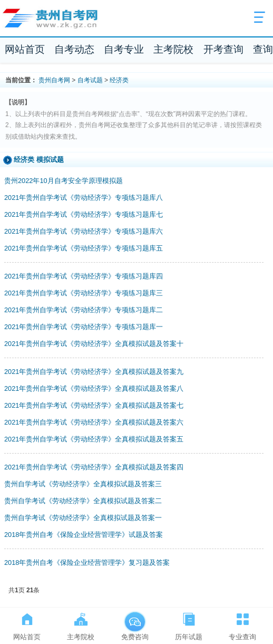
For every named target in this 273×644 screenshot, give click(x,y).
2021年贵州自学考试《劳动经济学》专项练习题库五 (84, 248)
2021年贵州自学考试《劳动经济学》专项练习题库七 (84, 214)
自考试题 (90, 80)
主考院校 (173, 49)
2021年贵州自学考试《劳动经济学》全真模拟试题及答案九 (94, 372)
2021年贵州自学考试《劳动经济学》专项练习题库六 (84, 231)
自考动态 (74, 49)
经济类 (119, 80)
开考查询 (223, 49)
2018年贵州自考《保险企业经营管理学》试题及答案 (84, 535)
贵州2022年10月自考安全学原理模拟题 (64, 181)
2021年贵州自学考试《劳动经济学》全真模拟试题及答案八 (94, 388)
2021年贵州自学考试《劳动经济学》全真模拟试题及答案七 (94, 405)
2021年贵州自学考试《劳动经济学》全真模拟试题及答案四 (94, 467)
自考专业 (124, 49)
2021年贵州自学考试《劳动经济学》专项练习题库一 (84, 327)
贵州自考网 (54, 80)
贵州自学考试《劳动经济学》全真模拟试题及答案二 (83, 501)
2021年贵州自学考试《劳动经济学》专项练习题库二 (84, 310)
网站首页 (25, 49)
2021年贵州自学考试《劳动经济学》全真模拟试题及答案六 (94, 422)
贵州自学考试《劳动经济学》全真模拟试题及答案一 (83, 518)
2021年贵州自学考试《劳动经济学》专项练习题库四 (84, 276)
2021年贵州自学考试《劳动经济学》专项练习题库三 (84, 293)
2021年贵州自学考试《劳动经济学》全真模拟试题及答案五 (94, 439)
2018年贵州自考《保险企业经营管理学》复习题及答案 (87, 563)
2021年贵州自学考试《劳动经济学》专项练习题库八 (84, 198)
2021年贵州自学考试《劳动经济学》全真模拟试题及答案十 (94, 344)
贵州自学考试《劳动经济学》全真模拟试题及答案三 (83, 484)
